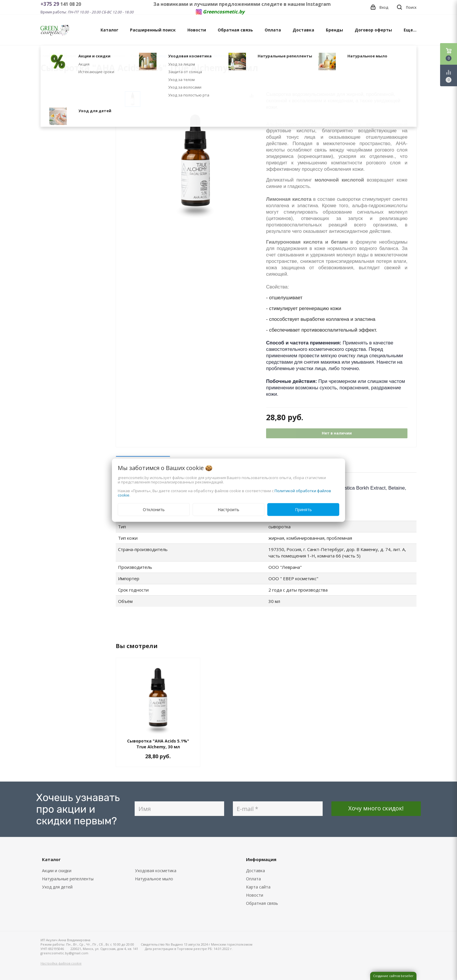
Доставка (303, 30)
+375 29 (50, 4)
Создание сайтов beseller (393, 976)
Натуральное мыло (154, 879)
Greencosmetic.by (224, 12)
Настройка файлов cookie (61, 963)
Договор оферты (373, 30)
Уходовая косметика (156, 871)
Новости (197, 30)
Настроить (228, 509)
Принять (303, 509)
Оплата (273, 30)
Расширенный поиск (153, 30)
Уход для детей (57, 887)
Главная (48, 56)
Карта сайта (258, 887)
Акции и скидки (57, 871)
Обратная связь (235, 30)
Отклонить (154, 509)
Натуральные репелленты (68, 879)
